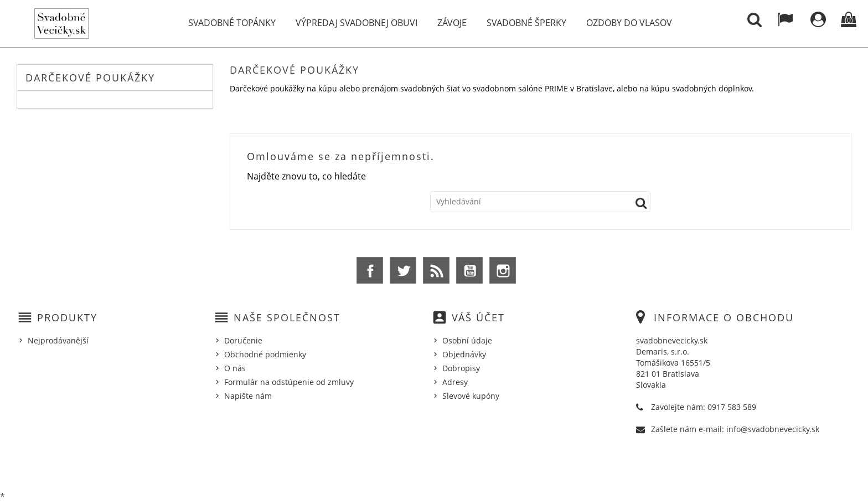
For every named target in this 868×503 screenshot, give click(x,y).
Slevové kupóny (471, 396)
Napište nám (248, 396)
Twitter (403, 270)
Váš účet (478, 317)
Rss (436, 270)
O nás (235, 368)
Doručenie (243, 340)
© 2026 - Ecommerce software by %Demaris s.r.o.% (434, 466)
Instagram (503, 270)
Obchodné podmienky (265, 354)
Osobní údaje (467, 340)
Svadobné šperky (526, 23)
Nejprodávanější (58, 340)
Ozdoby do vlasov (629, 23)
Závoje (452, 23)
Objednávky (464, 354)
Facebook (370, 270)
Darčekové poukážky (90, 78)
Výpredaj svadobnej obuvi (356, 23)
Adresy (455, 382)
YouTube (469, 270)
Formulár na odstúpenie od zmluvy (289, 382)
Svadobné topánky (232, 23)
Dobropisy (461, 368)
